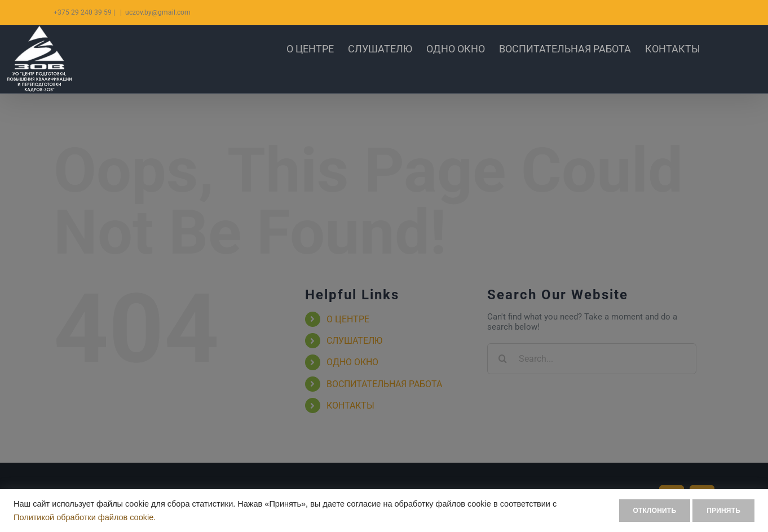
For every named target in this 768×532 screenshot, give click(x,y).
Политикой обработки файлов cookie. (85, 517)
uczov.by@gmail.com (158, 12)
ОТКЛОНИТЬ (638, 511)
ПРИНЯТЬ (718, 511)
